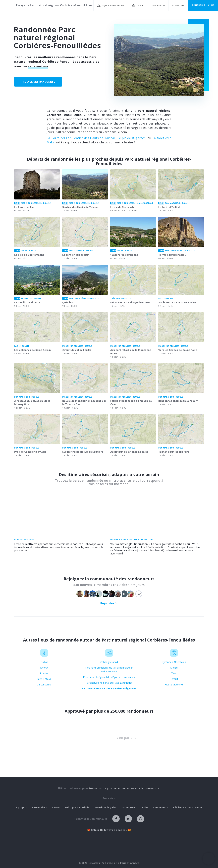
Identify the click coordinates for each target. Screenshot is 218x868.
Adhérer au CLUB (203, 5)
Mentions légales (106, 807)
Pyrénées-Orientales (174, 662)
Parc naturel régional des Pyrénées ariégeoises (109, 688)
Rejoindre (107, 603)
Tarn (174, 673)
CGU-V (56, 807)
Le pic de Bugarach (132, 138)
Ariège (174, 668)
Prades (44, 673)
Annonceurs (161, 807)
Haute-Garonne (174, 684)
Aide (145, 807)
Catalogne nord (109, 662)
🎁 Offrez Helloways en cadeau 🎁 (109, 830)
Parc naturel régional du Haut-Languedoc (109, 683)
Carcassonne (44, 684)
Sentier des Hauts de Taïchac (94, 138)
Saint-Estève (44, 679)
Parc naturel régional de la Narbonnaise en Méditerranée (109, 669)
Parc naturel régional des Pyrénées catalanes (109, 677)
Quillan (44, 662)
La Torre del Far (59, 138)
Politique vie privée (77, 807)
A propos (21, 807)
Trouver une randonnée (38, 82)
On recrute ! (130, 807)
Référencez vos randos (188, 807)
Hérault (174, 679)
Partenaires (39, 807)
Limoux (44, 668)
